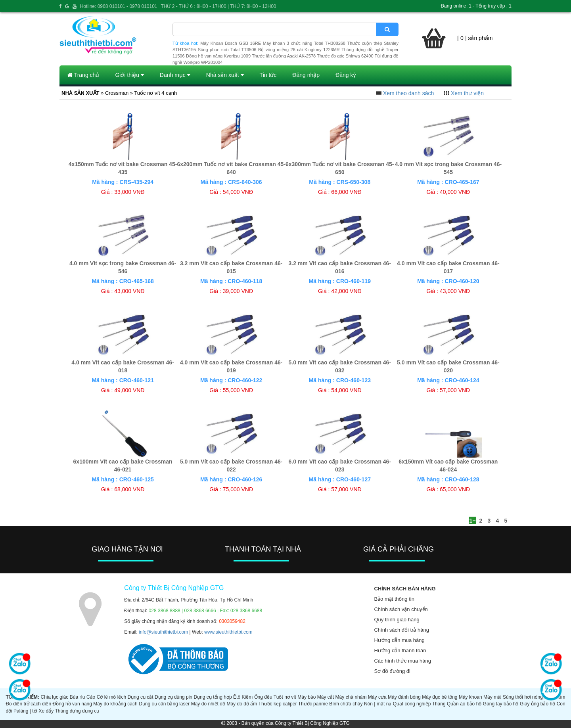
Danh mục (175, 75)
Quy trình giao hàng (397, 620)
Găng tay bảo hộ (501, 704)
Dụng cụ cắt (141, 697)
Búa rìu (78, 697)
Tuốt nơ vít (285, 697)
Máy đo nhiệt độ (208, 704)
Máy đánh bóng (404, 697)
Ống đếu (263, 697)
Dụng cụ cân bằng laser (164, 704)
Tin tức (268, 75)
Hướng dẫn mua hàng (399, 640)
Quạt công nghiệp (412, 704)
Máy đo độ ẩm (242, 704)
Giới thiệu (129, 75)
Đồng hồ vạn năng (72, 704)
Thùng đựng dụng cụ (77, 711)
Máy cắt (326, 697)
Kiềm (247, 697)
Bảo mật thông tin (394, 599)
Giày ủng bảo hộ (537, 704)
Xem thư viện (467, 93)
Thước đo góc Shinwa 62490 (345, 56)
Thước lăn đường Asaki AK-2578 (284, 56)
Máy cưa (377, 697)
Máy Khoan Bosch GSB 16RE (231, 43)
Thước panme (313, 704)
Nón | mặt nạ (378, 704)
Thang (439, 704)
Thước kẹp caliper (278, 704)
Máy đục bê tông (440, 697)
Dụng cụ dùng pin (173, 697)
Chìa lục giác (54, 697)
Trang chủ (83, 75)
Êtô (237, 697)
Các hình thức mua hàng (402, 661)
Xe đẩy (46, 711)
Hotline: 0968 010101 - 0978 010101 (119, 6)
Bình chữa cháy (346, 704)
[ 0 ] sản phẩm (475, 38)
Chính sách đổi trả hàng (401, 630)
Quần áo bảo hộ (464, 704)
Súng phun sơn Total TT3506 (227, 50)
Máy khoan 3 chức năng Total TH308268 (304, 43)
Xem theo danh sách (408, 93)
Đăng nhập (306, 75)
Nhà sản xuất (225, 75)
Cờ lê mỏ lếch (112, 697)
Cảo (91, 697)
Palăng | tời (25, 711)
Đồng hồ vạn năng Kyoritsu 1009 (218, 56)
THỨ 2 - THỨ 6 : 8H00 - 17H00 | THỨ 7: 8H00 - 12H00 (218, 6)
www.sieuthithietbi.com (228, 632)
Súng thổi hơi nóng (523, 697)
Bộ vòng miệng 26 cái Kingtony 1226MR (299, 50)
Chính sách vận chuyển (401, 609)
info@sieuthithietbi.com (163, 632)
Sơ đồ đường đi (392, 671)
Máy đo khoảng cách (115, 704)
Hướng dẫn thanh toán (400, 650)
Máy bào (307, 697)
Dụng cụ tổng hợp (213, 697)
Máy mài (492, 697)
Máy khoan (470, 697)
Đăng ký (346, 75)
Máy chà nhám (351, 697)
